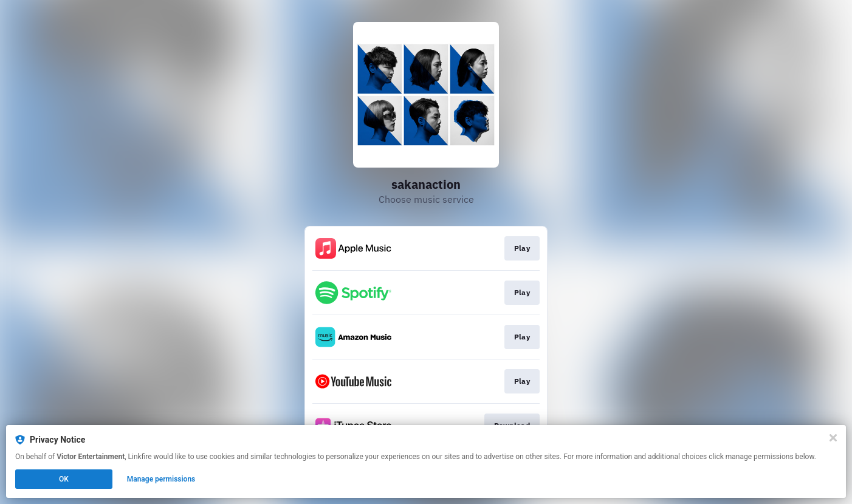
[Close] (833, 438)
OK (64, 479)
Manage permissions (161, 479)
